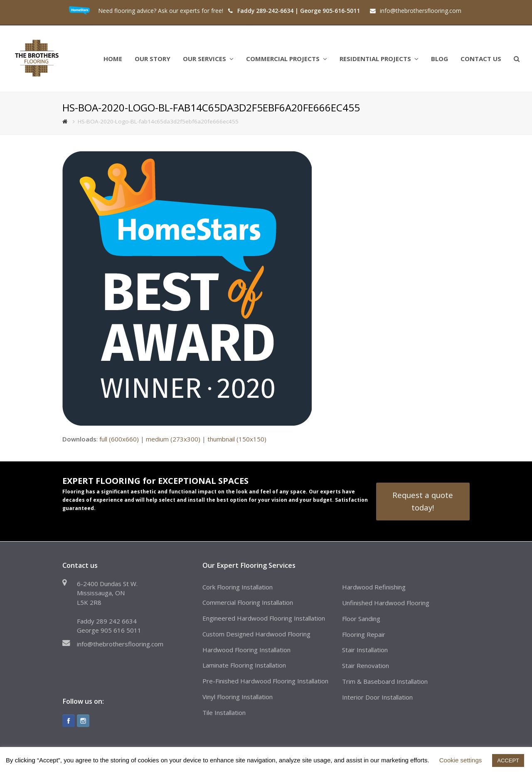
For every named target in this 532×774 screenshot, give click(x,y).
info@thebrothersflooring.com (120, 644)
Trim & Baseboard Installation (385, 681)
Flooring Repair (364, 634)
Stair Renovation (366, 666)
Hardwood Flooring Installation (246, 650)
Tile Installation (224, 712)
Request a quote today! (423, 501)
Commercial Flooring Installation (248, 602)
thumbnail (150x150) (237, 439)
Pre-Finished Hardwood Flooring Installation (265, 681)
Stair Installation (365, 650)
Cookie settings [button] (461, 760)
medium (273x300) (173, 439)
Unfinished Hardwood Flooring (386, 603)
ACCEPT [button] (508, 760)
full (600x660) (119, 439)
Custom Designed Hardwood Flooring (256, 634)
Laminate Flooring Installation (244, 665)
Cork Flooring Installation (238, 587)
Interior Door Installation (377, 697)
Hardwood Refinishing (374, 587)
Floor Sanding (361, 619)
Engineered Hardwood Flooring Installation (264, 618)
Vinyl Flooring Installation (238, 697)
